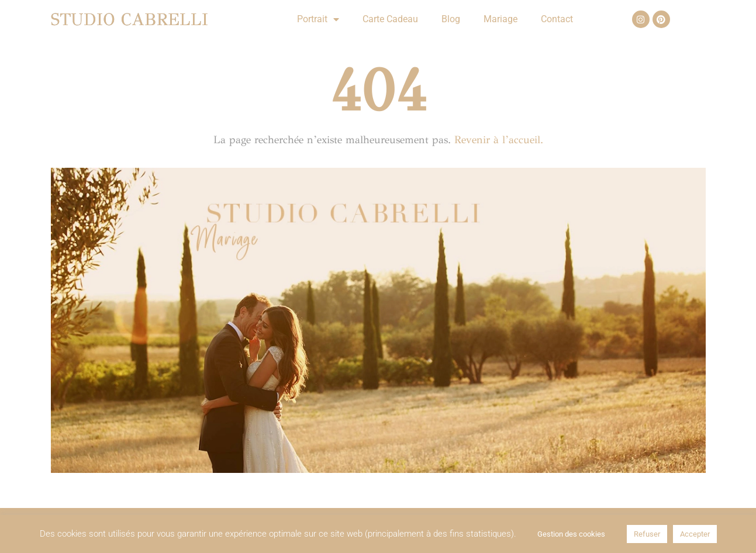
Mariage (500, 19)
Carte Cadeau (390, 19)
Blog (451, 19)
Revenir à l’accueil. (499, 140)
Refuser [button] (647, 534)
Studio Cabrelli (130, 20)
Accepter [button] (695, 534)
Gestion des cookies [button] (571, 534)
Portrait (318, 19)
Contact (557, 19)
